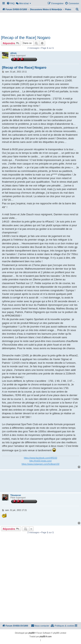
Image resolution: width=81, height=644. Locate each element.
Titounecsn (16, 495)
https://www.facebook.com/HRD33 (40, 458)
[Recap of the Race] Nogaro (26, 38)
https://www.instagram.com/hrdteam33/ (40, 464)
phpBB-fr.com (46, 637)
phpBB (31, 633)
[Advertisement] (40, 23)
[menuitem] (11, 3)
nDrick (13, 53)
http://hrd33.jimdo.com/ (41, 461)
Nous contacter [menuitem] (40, 625)
